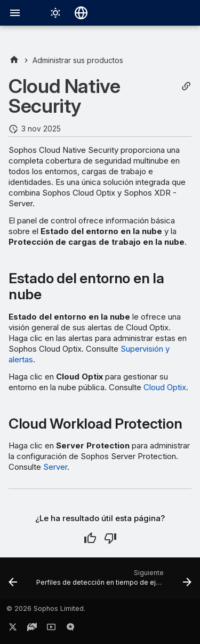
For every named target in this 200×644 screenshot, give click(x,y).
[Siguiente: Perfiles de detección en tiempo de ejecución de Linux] (113, 581)
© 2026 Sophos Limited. (46, 608)
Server (55, 467)
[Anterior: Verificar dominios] (13, 581)
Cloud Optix (165, 387)
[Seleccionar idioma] (81, 13)
